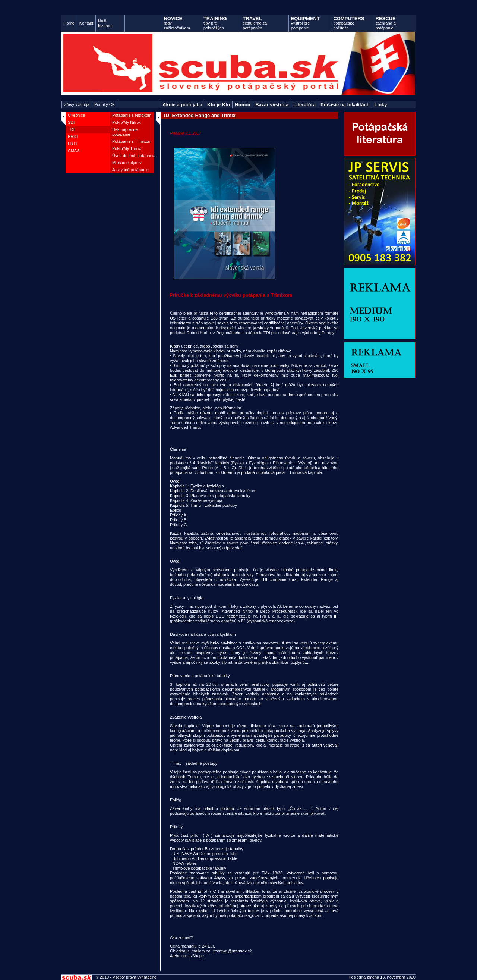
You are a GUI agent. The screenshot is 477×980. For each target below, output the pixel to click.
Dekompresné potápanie (125, 132)
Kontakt (86, 23)
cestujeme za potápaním (255, 23)
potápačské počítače (349, 23)
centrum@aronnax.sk (232, 951)
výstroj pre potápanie (305, 23)
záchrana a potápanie (385, 23)
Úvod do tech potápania (134, 156)
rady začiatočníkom (177, 23)
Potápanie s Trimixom (132, 141)
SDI (71, 122)
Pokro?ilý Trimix (127, 148)
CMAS (74, 151)
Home (69, 23)
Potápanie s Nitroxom (132, 115)
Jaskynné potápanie (130, 170)
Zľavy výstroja (77, 104)
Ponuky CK (105, 104)
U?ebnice (76, 115)
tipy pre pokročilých (215, 23)
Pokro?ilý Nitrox (127, 122)
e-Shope (196, 956)
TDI (71, 129)
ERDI (73, 136)
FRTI (72, 144)
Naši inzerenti (106, 23)
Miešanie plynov (127, 163)
